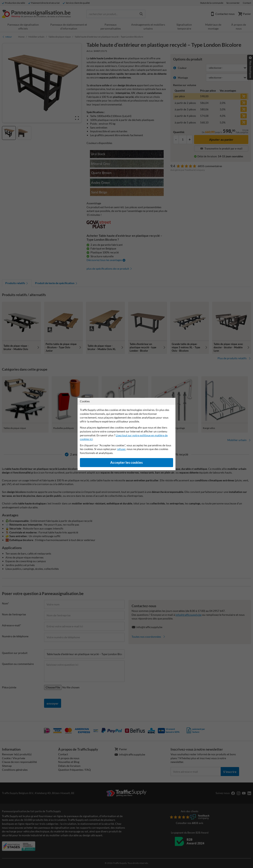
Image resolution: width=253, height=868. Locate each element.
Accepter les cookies (127, 462)
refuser (121, 449)
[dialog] (127, 434)
